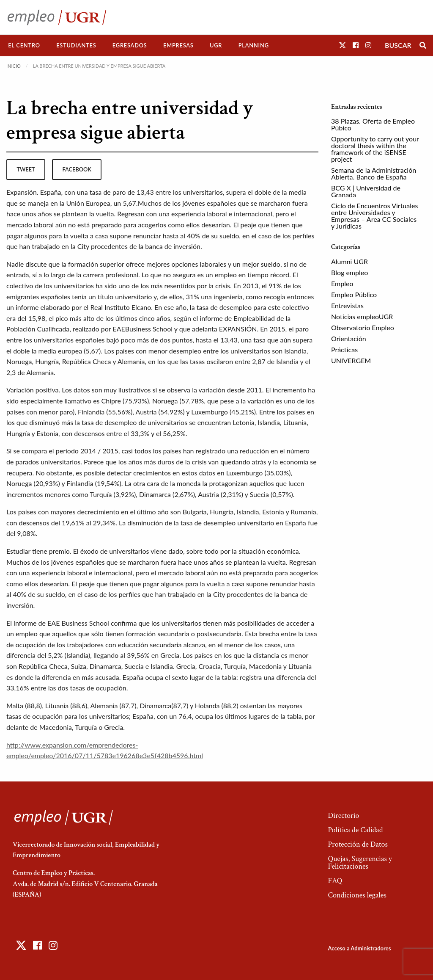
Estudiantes (76, 45)
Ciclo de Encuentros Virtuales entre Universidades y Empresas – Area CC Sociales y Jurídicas (374, 216)
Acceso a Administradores (359, 948)
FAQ (335, 881)
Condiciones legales (357, 895)
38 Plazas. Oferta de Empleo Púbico (373, 124)
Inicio (14, 66)
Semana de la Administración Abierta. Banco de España (374, 173)
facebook (77, 169)
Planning (254, 45)
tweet (26, 169)
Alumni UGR (349, 261)
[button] (343, 45)
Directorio (343, 816)
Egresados (130, 45)
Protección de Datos (358, 844)
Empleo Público (354, 294)
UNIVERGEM (351, 360)
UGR (216, 45)
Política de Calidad (355, 830)
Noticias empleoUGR (362, 316)
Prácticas (344, 349)
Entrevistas (347, 305)
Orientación (349, 338)
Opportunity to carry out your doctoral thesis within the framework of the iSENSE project (375, 149)
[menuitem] (24, 46)
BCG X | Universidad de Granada (366, 191)
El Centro (24, 45)
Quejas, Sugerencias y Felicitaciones (360, 863)
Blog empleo (349, 272)
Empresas (178, 45)
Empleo (342, 283)
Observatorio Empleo (363, 327)
